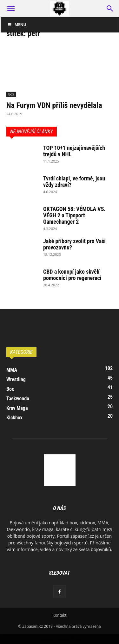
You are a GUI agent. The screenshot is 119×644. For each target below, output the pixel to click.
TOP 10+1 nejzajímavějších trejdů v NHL (74, 151)
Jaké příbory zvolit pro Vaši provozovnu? (74, 244)
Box (11, 94)
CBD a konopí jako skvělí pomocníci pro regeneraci (72, 275)
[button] (11, 9)
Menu (17, 25)
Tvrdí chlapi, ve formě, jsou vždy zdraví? (74, 182)
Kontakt (60, 615)
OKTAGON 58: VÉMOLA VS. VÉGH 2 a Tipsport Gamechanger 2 (74, 215)
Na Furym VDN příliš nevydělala (54, 105)
